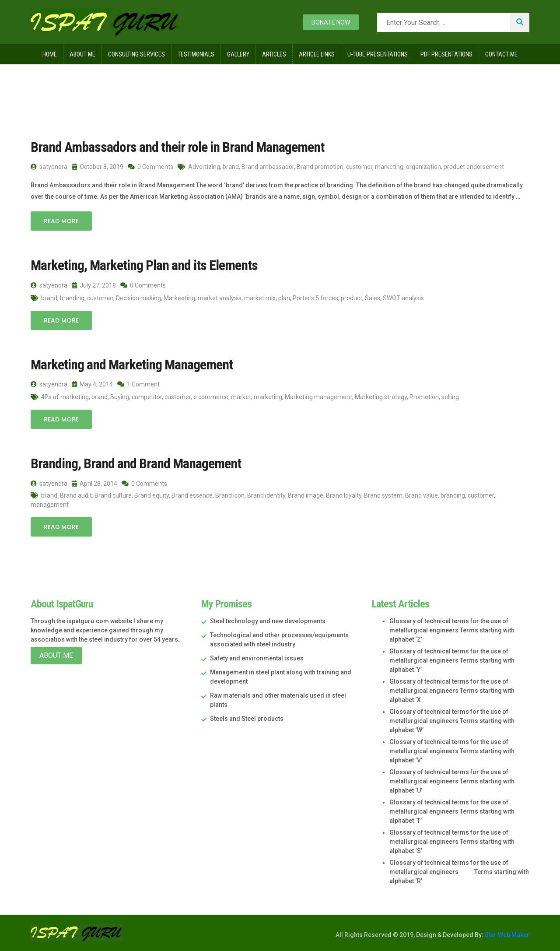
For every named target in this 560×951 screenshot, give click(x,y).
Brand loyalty (344, 495)
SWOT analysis (403, 298)
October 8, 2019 (98, 167)
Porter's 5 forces (315, 298)
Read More (61, 221)
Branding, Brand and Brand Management (136, 463)
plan (284, 298)
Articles (274, 54)
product (352, 298)
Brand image (306, 495)
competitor (147, 397)
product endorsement (474, 167)
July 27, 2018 (94, 285)
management (50, 505)
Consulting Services (136, 54)
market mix (260, 298)
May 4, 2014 (92, 384)
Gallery (238, 54)
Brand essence (192, 495)
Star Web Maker (506, 935)
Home (50, 54)
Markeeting (179, 298)
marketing (389, 167)
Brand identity (266, 495)
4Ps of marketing (65, 397)
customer (359, 167)
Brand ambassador (268, 167)
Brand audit (76, 495)
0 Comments (150, 167)
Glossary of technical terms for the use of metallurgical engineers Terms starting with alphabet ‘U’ (452, 781)
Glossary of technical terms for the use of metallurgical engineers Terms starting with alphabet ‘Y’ (452, 660)
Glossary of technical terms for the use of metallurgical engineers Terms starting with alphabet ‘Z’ (452, 630)
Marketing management (318, 397)
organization (423, 167)
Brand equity (152, 495)
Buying (120, 397)
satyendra (49, 167)
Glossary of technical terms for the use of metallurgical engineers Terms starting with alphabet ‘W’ (452, 721)
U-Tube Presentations (378, 54)
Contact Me (501, 54)
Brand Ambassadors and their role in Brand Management (177, 147)
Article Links (317, 54)
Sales (373, 298)
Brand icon (230, 495)
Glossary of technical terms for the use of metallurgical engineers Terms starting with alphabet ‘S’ (452, 842)
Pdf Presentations (446, 54)
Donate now (331, 22)
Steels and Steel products (247, 719)
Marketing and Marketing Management (132, 365)
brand (231, 167)
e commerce (211, 397)
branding (72, 298)
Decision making (138, 298)
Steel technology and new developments (268, 621)
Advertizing (204, 167)
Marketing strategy (381, 397)
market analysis (220, 298)
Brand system (383, 495)
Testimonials (196, 54)
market (241, 397)
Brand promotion (320, 167)
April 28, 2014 (94, 484)
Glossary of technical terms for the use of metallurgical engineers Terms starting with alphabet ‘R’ (459, 872)
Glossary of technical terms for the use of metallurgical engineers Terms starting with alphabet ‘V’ (452, 751)
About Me (82, 54)
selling (450, 397)
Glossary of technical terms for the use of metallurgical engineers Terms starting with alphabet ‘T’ (452, 811)
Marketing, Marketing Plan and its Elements (144, 265)
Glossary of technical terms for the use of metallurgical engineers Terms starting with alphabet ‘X (452, 691)
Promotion (424, 397)
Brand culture (113, 495)
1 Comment (138, 384)
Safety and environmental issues (257, 658)
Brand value (422, 495)
